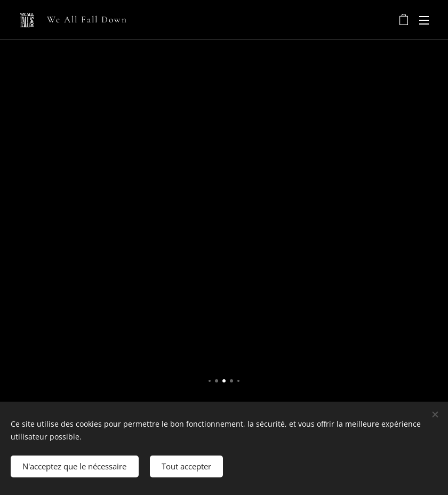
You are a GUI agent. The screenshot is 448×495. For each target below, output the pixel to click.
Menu (424, 20)
